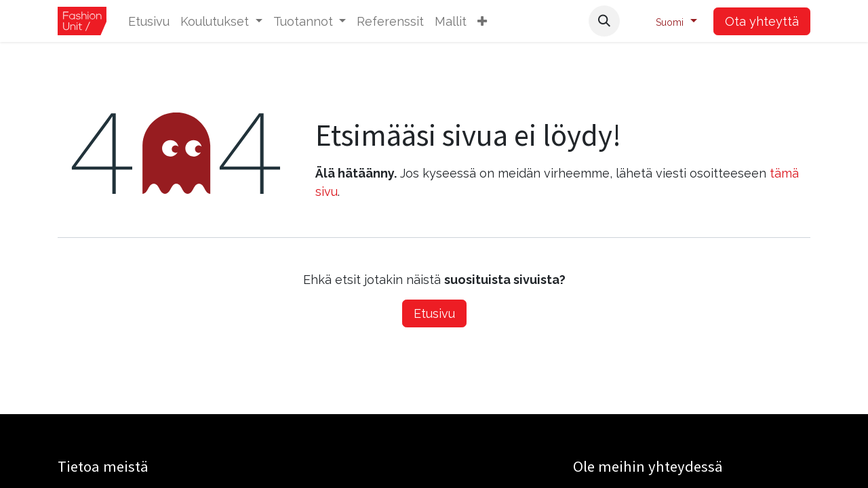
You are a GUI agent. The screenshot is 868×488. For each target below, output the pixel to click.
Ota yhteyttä (762, 21)
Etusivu (434, 313)
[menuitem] (149, 21)
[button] (482, 21)
